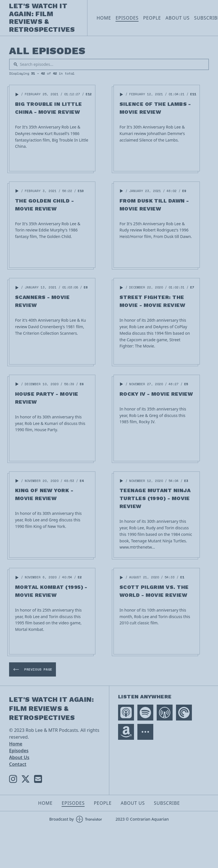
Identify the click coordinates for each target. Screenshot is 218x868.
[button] (17, 94)
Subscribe (167, 803)
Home (104, 18)
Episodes (127, 18)
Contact (18, 764)
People (152, 18)
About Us (178, 18)
